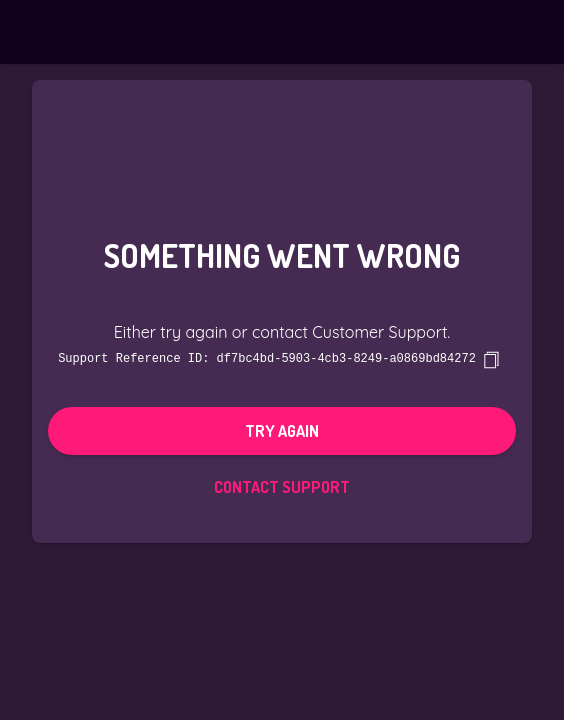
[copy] (491, 359)
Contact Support (282, 486)
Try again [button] (282, 430)
